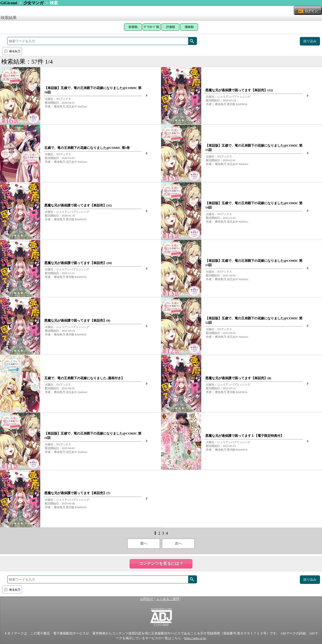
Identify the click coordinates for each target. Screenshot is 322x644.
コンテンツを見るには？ (161, 563)
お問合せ (147, 599)
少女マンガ (33, 3)
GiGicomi (9, 3)
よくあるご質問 (168, 599)
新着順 (133, 27)
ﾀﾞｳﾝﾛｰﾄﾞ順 (152, 27)
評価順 (171, 27)
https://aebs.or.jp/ (195, 638)
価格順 (189, 27)
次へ (178, 544)
